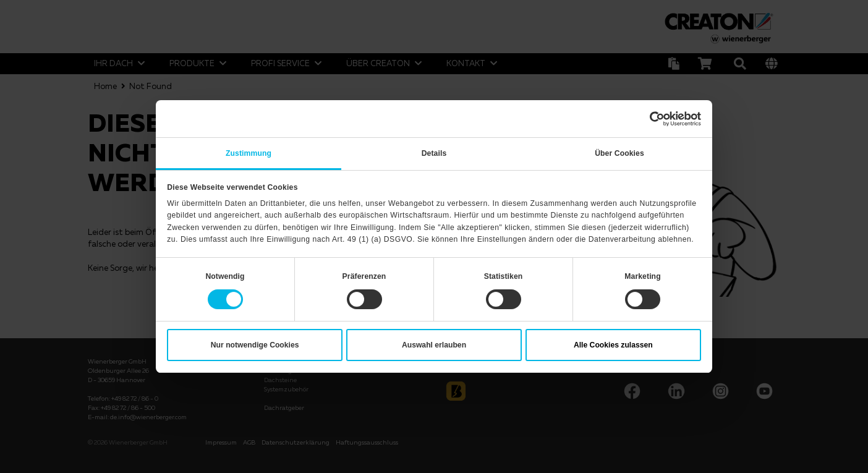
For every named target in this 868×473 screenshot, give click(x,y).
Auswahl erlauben (434, 345)
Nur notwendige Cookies (255, 345)
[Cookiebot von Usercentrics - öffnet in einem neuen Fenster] (647, 119)
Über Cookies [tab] (619, 153)
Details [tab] (434, 153)
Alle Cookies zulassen (613, 345)
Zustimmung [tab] (249, 153)
